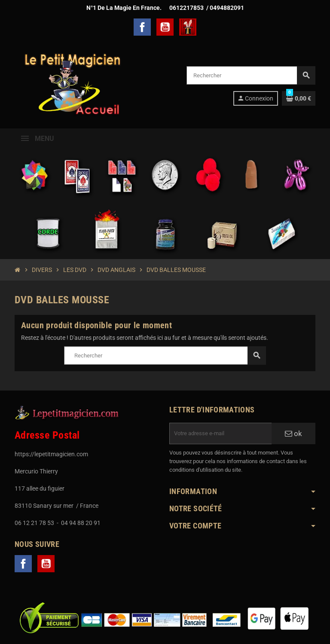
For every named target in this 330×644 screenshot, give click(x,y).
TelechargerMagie (188, 27)
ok (293, 433)
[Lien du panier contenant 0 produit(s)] (299, 98)
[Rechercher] (251, 75)
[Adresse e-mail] (220, 433)
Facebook (142, 27)
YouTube (165, 27)
